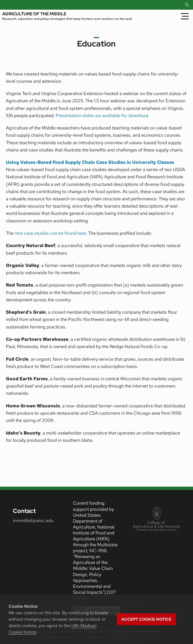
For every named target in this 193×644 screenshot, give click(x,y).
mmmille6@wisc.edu (33, 520)
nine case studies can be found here (50, 233)
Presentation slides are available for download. (103, 115)
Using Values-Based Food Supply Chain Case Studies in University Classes (90, 162)
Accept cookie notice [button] (146, 619)
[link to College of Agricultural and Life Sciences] (156, 519)
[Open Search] (187, 5)
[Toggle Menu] (185, 16)
